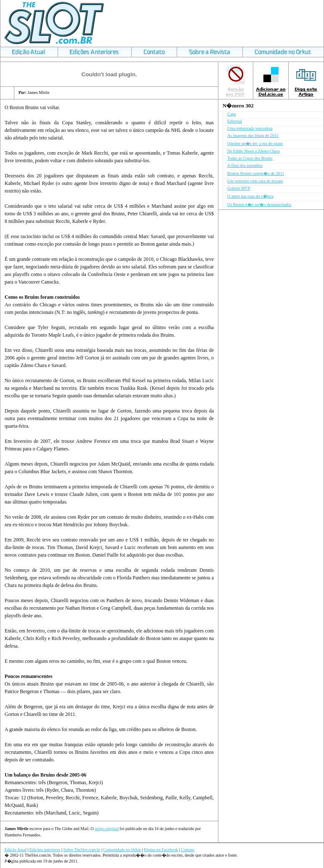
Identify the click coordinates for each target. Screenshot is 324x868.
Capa (232, 114)
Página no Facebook (161, 850)
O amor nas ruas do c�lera (250, 196)
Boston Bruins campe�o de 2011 (256, 173)
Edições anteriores (45, 850)
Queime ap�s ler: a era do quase (255, 143)
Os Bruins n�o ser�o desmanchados (259, 205)
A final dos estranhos (245, 165)
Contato (188, 850)
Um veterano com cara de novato (255, 181)
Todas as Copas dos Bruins (250, 158)
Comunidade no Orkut (122, 850)
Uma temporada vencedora (250, 128)
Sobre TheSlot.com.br (82, 850)
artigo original (107, 829)
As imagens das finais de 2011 (253, 135)
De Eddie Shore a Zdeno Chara (254, 151)
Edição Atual (16, 850)
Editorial (235, 121)
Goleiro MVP (239, 188)
